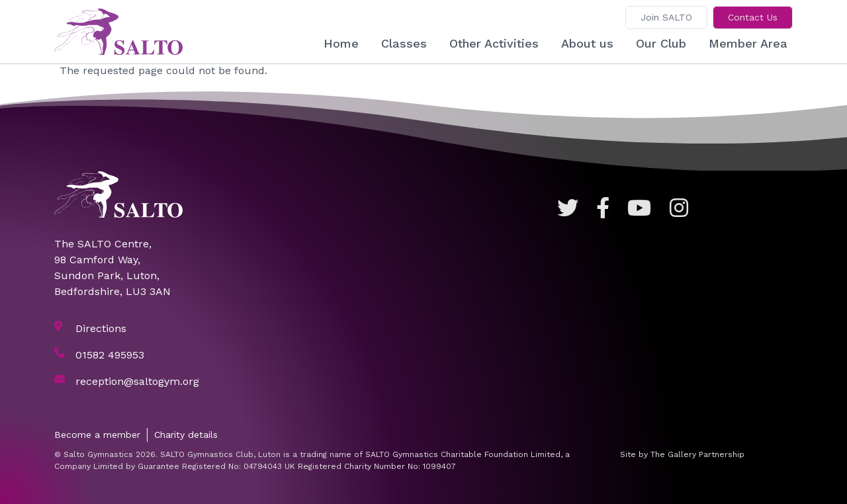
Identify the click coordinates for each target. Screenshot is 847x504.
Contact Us (753, 17)
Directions (101, 328)
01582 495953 (110, 355)
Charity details (186, 435)
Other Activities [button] (494, 43)
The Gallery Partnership (697, 454)
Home (341, 43)
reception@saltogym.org (137, 381)
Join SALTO (666, 17)
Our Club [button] (661, 43)
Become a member (97, 435)
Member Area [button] (748, 43)
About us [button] (587, 43)
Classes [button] (404, 43)
